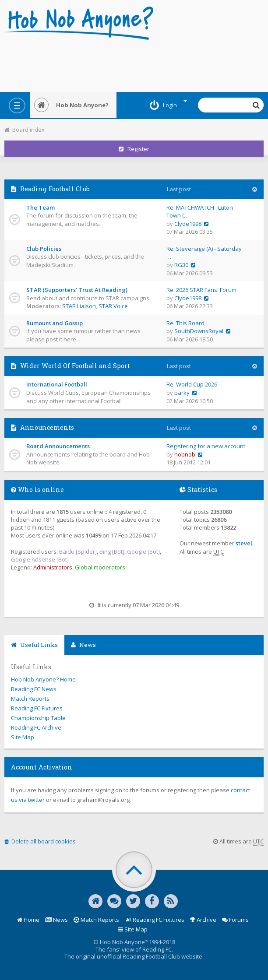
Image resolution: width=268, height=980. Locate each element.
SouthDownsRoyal (199, 331)
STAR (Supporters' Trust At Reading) (77, 290)
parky (182, 393)
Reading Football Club (55, 189)
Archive (203, 920)
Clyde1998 (188, 224)
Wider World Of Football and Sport (75, 366)
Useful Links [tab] (34, 645)
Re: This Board (185, 323)
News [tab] (83, 645)
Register (134, 149)
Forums (235, 920)
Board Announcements (58, 446)
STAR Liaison (79, 306)
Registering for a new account (206, 446)
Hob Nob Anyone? (71, 105)
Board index (25, 130)
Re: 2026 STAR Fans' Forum (201, 290)
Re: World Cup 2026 (192, 384)
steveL (245, 543)
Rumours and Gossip (55, 323)
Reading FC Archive (36, 727)
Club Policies (44, 249)
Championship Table (38, 718)
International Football (57, 384)
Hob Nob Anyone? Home (43, 679)
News (56, 920)
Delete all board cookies (40, 841)
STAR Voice (113, 306)
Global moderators (100, 567)
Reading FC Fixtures (37, 708)
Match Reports (30, 699)
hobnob (185, 454)
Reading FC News (34, 689)
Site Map (23, 737)
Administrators (53, 567)
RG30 (181, 265)
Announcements (47, 427)
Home (28, 920)
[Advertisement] (134, 63)
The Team (41, 207)
